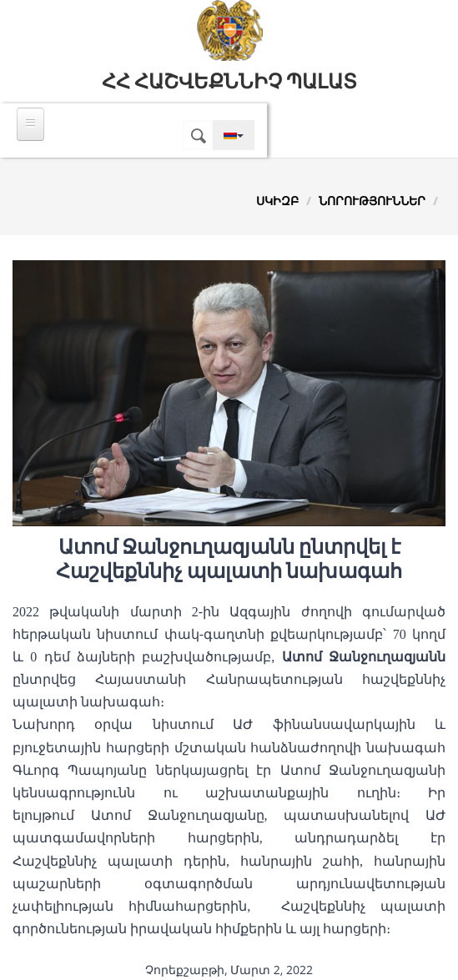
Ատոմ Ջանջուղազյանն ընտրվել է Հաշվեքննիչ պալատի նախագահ (229, 559)
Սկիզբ (277, 201)
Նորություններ (372, 201)
